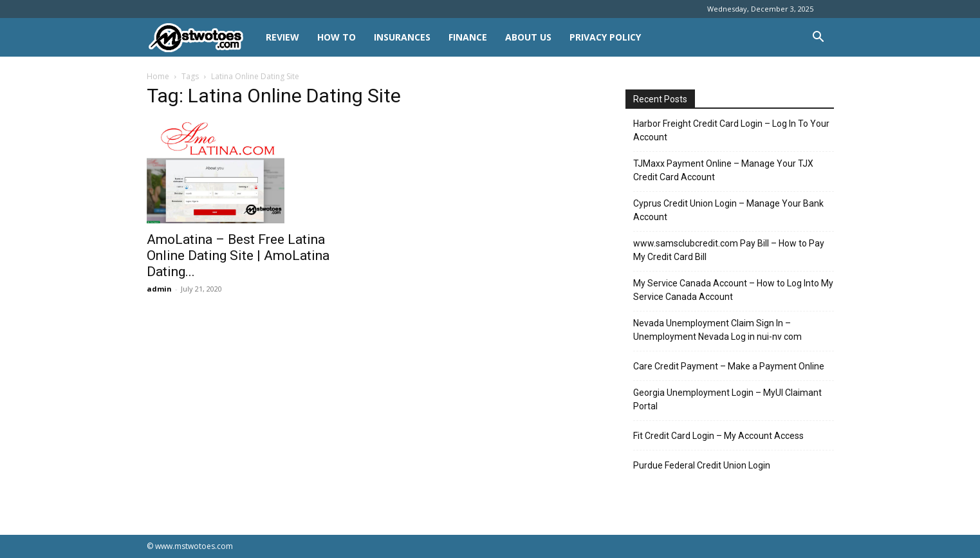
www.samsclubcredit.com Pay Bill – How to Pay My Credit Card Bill (729, 250)
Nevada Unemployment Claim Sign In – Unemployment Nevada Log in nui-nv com (717, 330)
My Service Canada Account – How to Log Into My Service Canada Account (733, 290)
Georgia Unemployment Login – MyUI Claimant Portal (727, 399)
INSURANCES (402, 37)
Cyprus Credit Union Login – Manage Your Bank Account (728, 210)
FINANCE (468, 37)
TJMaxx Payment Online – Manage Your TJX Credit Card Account (723, 170)
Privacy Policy (605, 37)
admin (159, 289)
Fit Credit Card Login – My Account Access (718, 436)
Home (158, 76)
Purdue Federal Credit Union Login (702, 465)
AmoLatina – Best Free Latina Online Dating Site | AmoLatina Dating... (238, 256)
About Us (528, 37)
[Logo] (202, 38)
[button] (818, 38)
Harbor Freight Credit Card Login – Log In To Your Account (731, 130)
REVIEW (282, 37)
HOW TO (337, 37)
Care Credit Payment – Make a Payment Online (729, 366)
